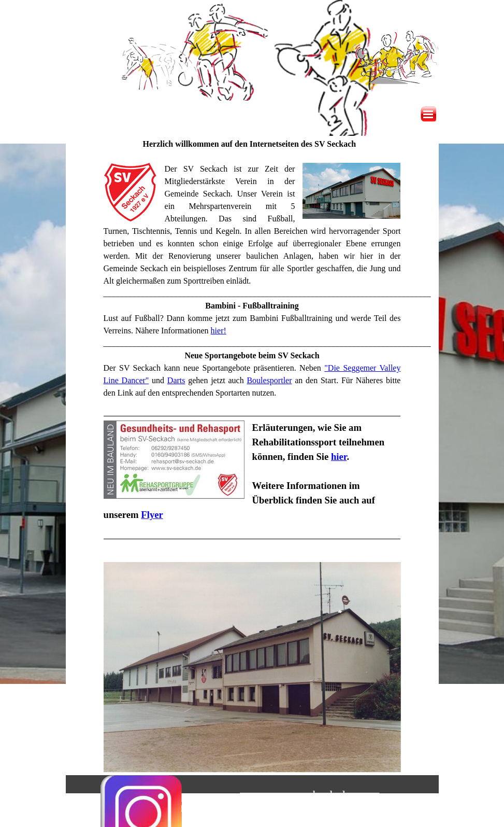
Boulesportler (269, 380)
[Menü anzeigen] (428, 114)
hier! (219, 331)
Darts (176, 380)
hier (339, 457)
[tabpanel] (252, 347)
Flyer (152, 515)
